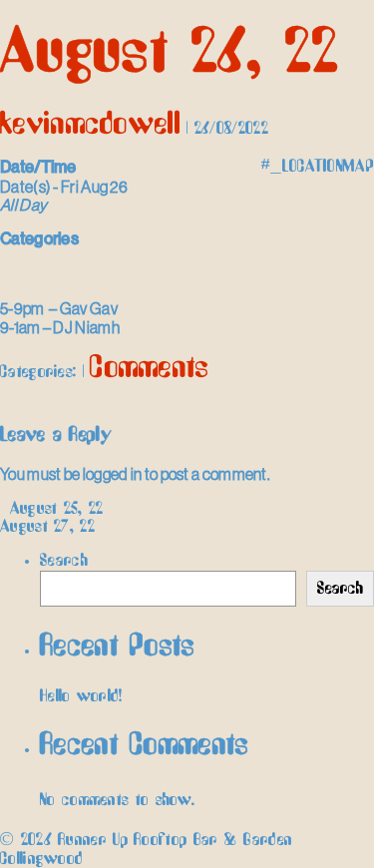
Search (64, 561)
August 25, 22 (52, 509)
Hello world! (81, 696)
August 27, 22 (55, 527)
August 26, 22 (169, 54)
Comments (149, 368)
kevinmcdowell (90, 125)
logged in (113, 474)
